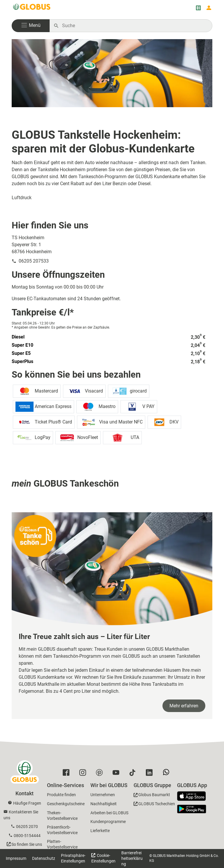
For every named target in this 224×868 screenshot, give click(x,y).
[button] (31, 26)
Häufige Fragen (27, 803)
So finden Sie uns (27, 844)
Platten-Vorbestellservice (62, 844)
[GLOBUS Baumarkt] (152, 796)
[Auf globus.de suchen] (134, 26)
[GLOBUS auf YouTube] (117, 774)
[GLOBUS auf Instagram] (84, 774)
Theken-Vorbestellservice (62, 816)
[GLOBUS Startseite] (32, 8)
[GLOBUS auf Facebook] (68, 774)
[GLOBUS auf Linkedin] (151, 774)
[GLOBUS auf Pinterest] (101, 774)
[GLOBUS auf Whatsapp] (168, 774)
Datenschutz (44, 858)
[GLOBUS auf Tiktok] (134, 774)
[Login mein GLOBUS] (209, 8)
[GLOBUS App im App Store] (194, 796)
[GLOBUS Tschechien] (154, 805)
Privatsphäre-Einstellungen (73, 858)
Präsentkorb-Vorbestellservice (62, 830)
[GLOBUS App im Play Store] (192, 809)
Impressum (16, 858)
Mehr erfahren (184, 706)
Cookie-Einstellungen (103, 858)
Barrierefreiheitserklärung (132, 858)
